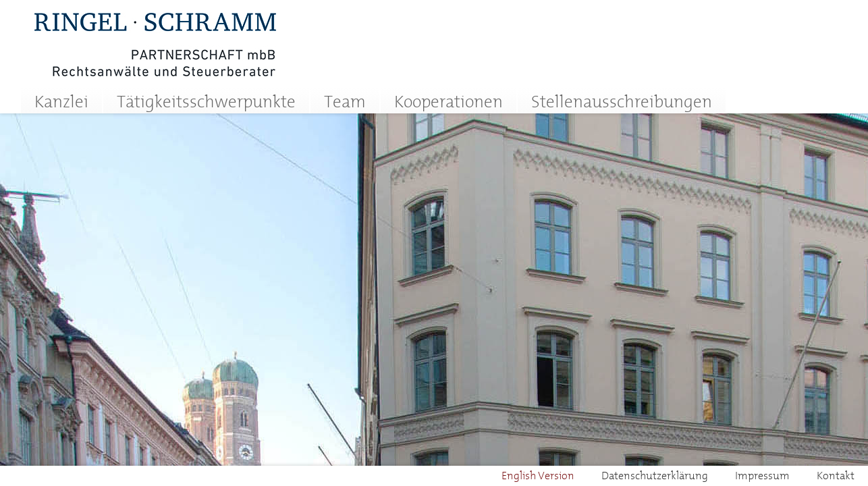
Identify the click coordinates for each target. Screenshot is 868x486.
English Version (538, 475)
